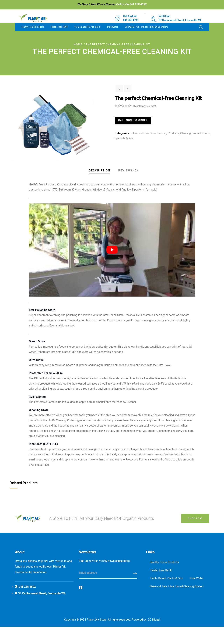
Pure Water (113, 27)
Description (99, 170)
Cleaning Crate (39, 410)
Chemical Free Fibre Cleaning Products (155, 133)
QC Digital (154, 620)
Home (78, 44)
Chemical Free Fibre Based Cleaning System (146, 27)
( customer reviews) (144, 106)
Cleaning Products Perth (195, 133)
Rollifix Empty (38, 397)
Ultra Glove (37, 360)
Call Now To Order (133, 120)
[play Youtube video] (112, 250)
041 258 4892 (131, 20)
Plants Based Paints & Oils (87, 27)
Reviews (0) (128, 170)
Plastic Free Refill (59, 27)
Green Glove (37, 341)
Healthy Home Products (32, 27)
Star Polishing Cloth (42, 310)
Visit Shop (164, 16)
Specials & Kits (124, 138)
